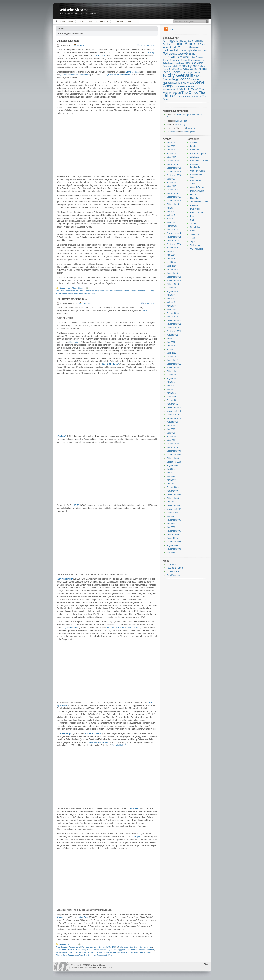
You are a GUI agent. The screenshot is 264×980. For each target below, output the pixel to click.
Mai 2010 (171, 433)
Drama (193, 194)
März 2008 (171, 502)
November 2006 (174, 520)
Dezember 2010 (174, 407)
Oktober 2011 (173, 371)
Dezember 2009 (174, 451)
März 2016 (171, 186)
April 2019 (171, 153)
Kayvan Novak (62, 952)
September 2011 (174, 375)
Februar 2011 (173, 400)
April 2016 (171, 182)
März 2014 (171, 266)
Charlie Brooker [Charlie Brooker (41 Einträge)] (185, 44)
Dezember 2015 (174, 197)
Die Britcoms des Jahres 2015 (72, 299)
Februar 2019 (173, 161)
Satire (193, 220)
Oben (206, 964)
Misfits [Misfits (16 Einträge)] (176, 66)
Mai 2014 (171, 259)
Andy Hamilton (62, 947)
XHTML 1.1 (98, 968)
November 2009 (174, 455)
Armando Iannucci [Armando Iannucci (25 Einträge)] (175, 41)
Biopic (193, 146)
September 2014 (174, 244)
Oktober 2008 (173, 498)
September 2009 (174, 462)
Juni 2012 (171, 342)
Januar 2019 (172, 164)
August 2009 (172, 465)
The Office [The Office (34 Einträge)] (190, 93)
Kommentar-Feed (174, 572)
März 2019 (171, 157)
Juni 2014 (171, 255)
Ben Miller (94, 947)
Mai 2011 (171, 389)
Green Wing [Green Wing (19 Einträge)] (182, 57)
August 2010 (172, 422)
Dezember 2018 (174, 168)
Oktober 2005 (173, 534)
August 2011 (172, 378)
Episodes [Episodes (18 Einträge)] (192, 50)
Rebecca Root (119, 952)
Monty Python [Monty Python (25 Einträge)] (188, 66)
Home (57, 21)
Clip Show (195, 157)
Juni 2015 (171, 211)
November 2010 (174, 411)
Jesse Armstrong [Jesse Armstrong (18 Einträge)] (171, 60)
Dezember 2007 (174, 505)
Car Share (134, 947)
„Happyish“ (137, 836)
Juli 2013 (171, 295)
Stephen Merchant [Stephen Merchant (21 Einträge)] (183, 83)
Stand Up (194, 234)
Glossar (81, 21)
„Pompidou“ (62, 917)
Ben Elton (60, 291)
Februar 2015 (173, 226)
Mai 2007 (171, 516)
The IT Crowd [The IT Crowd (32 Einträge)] (187, 89)
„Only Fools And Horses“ (98, 742)
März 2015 (171, 222)
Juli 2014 (171, 251)
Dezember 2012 (174, 320)
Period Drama (196, 213)
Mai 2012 (171, 346)
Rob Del (129, 952)
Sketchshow (196, 227)
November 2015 (174, 201)
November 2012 (174, 324)
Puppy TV (191, 128)
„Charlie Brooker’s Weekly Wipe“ (75, 75)
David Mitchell (130, 291)
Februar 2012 (173, 357)
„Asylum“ (61, 436)
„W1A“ (76, 505)
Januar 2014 (172, 273)
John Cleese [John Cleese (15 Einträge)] (200, 60)
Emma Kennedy (99, 950)
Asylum (72, 947)
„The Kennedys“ (64, 733)
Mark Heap (79, 293)
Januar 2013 (172, 317)
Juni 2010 (171, 429)
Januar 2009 (172, 491)
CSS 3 (109, 968)
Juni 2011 (171, 386)
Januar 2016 (172, 193)
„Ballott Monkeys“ (110, 364)
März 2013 (171, 309)
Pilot (192, 216)
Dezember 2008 (174, 494)
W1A (110, 955)
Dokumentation (197, 191)
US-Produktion (197, 249)
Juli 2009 (171, 469)
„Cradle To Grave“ (93, 733)
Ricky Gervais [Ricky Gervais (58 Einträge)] (178, 75)
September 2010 (174, 418)
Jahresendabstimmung (200, 202)
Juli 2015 (171, 208)
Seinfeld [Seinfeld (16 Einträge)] (197, 76)
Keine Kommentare (149, 45)
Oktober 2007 (173, 513)
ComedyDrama (197, 187)
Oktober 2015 (173, 204)
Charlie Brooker (71, 291)
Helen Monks (68, 293)
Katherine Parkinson (146, 950)
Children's (195, 150)
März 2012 (171, 353)
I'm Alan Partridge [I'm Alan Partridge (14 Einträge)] (196, 57)
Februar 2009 (173, 487)
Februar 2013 (173, 313)
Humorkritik (64, 944)
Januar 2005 (172, 538)
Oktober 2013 (173, 284)
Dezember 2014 (174, 233)
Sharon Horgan (140, 952)
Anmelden (171, 564)
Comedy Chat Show (199, 161)
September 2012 (174, 331)
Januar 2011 (172, 404)
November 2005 (174, 531)
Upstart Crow (90, 293)
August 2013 (172, 291)
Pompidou (92, 952)
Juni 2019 (171, 146)
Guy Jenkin (111, 950)
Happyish (121, 950)
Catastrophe (61, 950)
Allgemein (195, 143)
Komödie (194, 205)
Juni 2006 (171, 527)
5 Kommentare (151, 303)
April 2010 (171, 436)
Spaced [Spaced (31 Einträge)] (184, 79)
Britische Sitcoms (73, 10)
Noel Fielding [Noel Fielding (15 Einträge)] (184, 69)
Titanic (145, 310)
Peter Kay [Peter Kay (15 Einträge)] (198, 73)
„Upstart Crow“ (100, 55)
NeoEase (84, 968)
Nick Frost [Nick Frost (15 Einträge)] (174, 69)
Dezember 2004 (174, 542)
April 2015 (171, 219)
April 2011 (171, 393)
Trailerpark (195, 245)
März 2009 (171, 484)
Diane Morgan (132, 72)
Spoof (193, 231)
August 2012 (172, 335)
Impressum (103, 21)
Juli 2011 (171, 382)
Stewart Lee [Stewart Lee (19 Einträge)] (184, 86)
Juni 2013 (171, 299)
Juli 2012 (171, 338)
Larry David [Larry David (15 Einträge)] (179, 63)
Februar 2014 (173, 269)
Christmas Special (198, 153)
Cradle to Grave (73, 950)
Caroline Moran (146, 947)
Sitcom (80, 288)
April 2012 (171, 349)
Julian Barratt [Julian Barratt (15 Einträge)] (168, 63)
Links (91, 21)
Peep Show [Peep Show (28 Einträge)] (171, 72)
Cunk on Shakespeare (68, 41)
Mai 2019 (171, 150)
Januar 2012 (172, 360)
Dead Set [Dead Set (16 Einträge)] (183, 51)
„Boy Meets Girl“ (65, 579)
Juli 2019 (171, 143)
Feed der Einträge (175, 568)
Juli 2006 (171, 524)
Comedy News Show (68, 288)
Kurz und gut (181, 121)
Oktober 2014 (173, 240)
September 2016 (174, 175)
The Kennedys (90, 955)
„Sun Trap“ (83, 917)
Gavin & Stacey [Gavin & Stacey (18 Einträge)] (177, 54)
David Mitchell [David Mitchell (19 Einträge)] (170, 50)
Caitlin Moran (124, 947)
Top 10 (193, 242)
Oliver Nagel (68, 21)
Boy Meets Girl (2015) (108, 947)
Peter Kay (83, 952)
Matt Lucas (73, 952)
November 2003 (174, 549)
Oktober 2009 (173, 458)
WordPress (62, 967)
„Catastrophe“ (72, 628)
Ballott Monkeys (82, 947)
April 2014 (171, 262)
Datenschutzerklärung (122, 21)
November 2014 (174, 237)
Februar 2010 (173, 444)
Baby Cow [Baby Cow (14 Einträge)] (192, 41)
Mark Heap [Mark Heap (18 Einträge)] (190, 63)
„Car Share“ (133, 808)
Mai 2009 (171, 476)
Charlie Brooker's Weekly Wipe (91, 291)
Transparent (102, 955)
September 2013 (174, 288)
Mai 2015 (171, 215)
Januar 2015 (172, 230)
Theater (194, 238)
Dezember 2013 (174, 277)
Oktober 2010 (173, 415)
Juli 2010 (171, 426)
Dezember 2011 (174, 364)
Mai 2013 (171, 302)
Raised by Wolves (105, 952)
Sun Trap (79, 955)
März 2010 (171, 440)
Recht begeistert (189, 132)
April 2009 (171, 480)
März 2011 (171, 397)
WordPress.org (173, 575)
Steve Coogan (69, 955)
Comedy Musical (198, 171)
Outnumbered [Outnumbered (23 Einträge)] (199, 69)
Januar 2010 (172, 447)
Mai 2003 (171, 553)
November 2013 (174, 280)
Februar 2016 (173, 190)
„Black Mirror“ (74, 342)
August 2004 (172, 545)
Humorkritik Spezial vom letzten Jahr (123, 628)
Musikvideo (195, 209)
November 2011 (174, 367)
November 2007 (174, 509)
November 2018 (174, 172)
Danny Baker (86, 950)
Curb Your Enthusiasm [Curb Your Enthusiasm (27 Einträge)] (186, 47)
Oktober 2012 (173, 328)
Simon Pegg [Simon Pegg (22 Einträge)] (170, 79)
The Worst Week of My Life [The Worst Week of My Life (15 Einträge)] (190, 96)
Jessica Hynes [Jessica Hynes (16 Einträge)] (187, 60)
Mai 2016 (171, 179)
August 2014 (172, 248)
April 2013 (171, 306)
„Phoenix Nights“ (118, 745)
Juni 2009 (171, 473)
